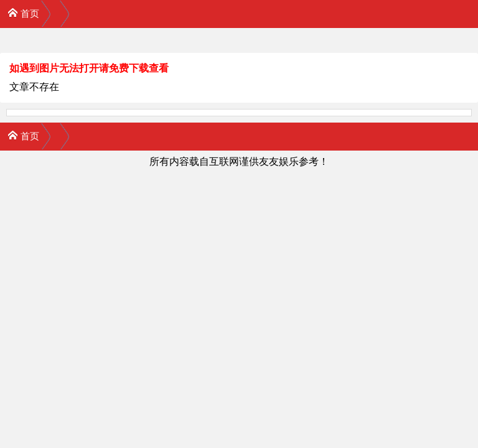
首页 (23, 13)
